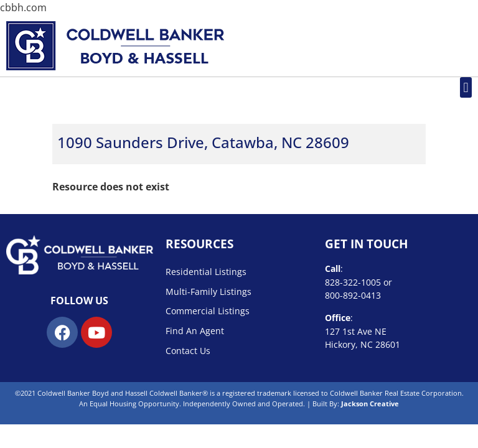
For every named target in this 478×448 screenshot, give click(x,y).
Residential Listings (206, 272)
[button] (466, 87)
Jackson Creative (370, 404)
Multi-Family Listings (209, 292)
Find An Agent (195, 331)
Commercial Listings (208, 311)
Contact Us (188, 351)
